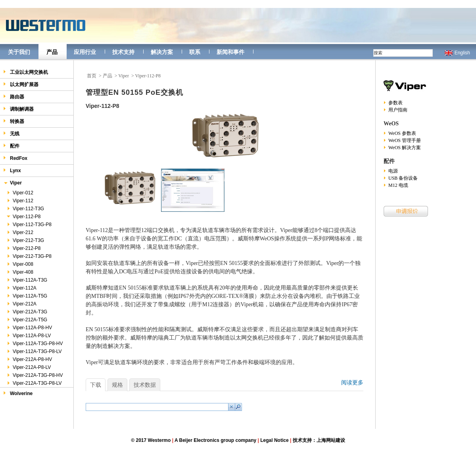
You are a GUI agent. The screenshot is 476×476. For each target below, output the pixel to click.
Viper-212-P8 (23, 248)
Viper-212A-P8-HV (29, 359)
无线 (11, 133)
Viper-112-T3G (25, 209)
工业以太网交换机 (26, 72)
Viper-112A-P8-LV (28, 336)
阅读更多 (352, 382)
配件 (11, 146)
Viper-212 (20, 232)
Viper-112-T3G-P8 (29, 225)
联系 (195, 52)
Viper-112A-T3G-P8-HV (35, 344)
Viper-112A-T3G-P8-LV (34, 351)
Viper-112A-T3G (27, 280)
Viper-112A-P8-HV (29, 328)
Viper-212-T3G (25, 240)
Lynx (12, 170)
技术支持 (123, 52)
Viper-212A (21, 304)
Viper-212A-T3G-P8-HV (35, 375)
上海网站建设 (331, 440)
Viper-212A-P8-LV (28, 367)
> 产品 (106, 76)
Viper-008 (20, 264)
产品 (52, 52)
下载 (96, 385)
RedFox (15, 158)
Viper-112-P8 (23, 217)
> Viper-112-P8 (146, 76)
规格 (117, 385)
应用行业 (85, 52)
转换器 (14, 121)
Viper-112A (21, 288)
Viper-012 (20, 193)
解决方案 (162, 52)
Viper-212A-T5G (27, 320)
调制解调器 (18, 109)
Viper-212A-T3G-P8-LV (34, 383)
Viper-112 (20, 201)
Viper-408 (20, 272)
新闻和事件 (230, 52)
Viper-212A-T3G (27, 312)
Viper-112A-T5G (27, 296)
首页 (92, 76)
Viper (12, 183)
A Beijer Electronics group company (215, 440)
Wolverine (18, 393)
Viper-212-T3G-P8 (29, 256)
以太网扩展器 (21, 84)
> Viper (122, 76)
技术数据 (145, 385)
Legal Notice (274, 440)
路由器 (14, 97)
